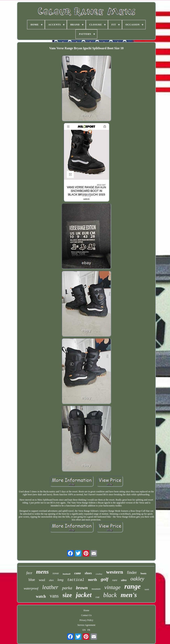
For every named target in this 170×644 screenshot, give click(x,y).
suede (147, 589)
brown (82, 588)
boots (143, 573)
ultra (124, 580)
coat (97, 597)
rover (56, 573)
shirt (51, 580)
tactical (76, 580)
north (93, 580)
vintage (112, 587)
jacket (84, 595)
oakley (137, 579)
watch (41, 596)
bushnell (67, 574)
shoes (88, 573)
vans (54, 596)
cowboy (99, 574)
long (60, 580)
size (67, 595)
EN (84, 630)
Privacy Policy (86, 620)
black (110, 595)
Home (86, 610)
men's (129, 595)
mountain (96, 589)
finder (132, 572)
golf (105, 579)
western (115, 572)
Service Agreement (86, 625)
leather (50, 587)
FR (89, 630)
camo (78, 573)
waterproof (31, 588)
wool (42, 580)
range (133, 586)
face (29, 573)
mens (42, 572)
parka (67, 588)
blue (32, 580)
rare (115, 580)
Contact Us (86, 615)
